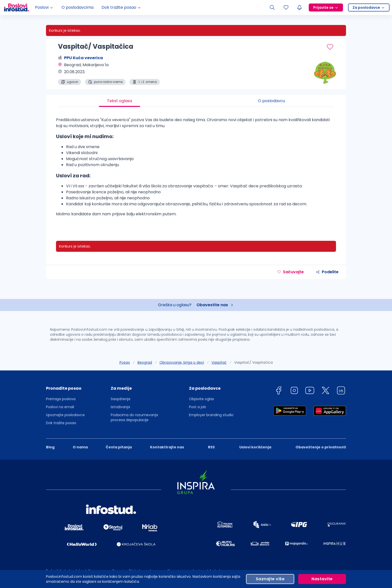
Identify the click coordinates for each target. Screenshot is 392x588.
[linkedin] (341, 391)
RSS (211, 447)
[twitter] (325, 391)
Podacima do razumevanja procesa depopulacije (134, 417)
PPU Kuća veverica (83, 58)
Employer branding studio (211, 415)
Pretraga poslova (61, 399)
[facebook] (278, 391)
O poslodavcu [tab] (271, 101)
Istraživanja (120, 407)
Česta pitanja (119, 447)
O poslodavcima (77, 7)
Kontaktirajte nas (167, 447)
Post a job (197, 407)
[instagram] (294, 391)
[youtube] (310, 391)
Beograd (145, 362)
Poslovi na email (60, 407)
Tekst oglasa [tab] (119, 101)
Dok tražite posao (61, 423)
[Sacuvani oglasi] (286, 7)
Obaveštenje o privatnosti (321, 447)
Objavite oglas (201, 399)
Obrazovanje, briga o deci (182, 362)
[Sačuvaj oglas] (330, 47)
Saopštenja (120, 399)
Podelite (327, 272)
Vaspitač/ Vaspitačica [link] (253, 362)
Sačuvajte (290, 272)
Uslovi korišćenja (255, 447)
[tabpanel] (196, 169)
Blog (50, 447)
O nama (80, 447)
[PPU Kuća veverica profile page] (321, 72)
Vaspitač (219, 362)
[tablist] (196, 101)
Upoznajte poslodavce (65, 415)
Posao (125, 362)
